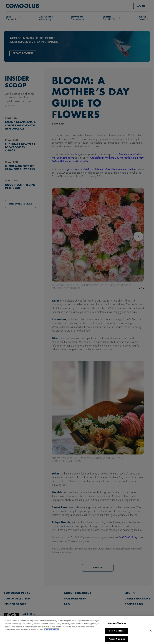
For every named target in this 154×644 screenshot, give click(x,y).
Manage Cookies (117, 624)
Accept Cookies (117, 640)
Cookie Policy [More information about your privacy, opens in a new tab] (52, 631)
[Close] (151, 632)
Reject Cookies (117, 632)
